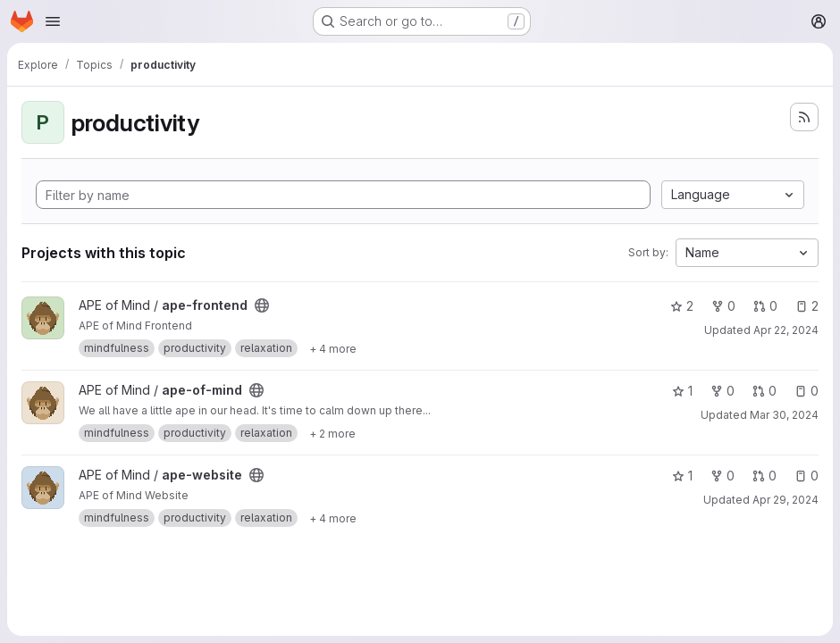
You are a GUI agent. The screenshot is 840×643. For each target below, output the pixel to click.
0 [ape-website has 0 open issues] (806, 476)
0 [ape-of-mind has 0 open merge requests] (764, 391)
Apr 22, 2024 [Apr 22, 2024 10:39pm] (786, 330)
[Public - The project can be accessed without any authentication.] (262, 305)
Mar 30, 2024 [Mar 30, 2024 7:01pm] (784, 415)
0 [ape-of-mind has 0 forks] (722, 391)
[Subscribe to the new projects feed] (804, 117)
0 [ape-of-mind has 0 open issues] (806, 391)
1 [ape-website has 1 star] (682, 476)
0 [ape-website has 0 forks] (722, 476)
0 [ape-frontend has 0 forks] (723, 306)
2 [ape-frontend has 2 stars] (682, 306)
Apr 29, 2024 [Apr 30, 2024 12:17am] (785, 500)
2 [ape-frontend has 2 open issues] (807, 306)
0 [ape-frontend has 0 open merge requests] (765, 306)
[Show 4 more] (333, 348)
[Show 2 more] (332, 433)
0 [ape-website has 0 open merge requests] (764, 476)
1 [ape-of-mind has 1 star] (682, 391)
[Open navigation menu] (53, 21)
